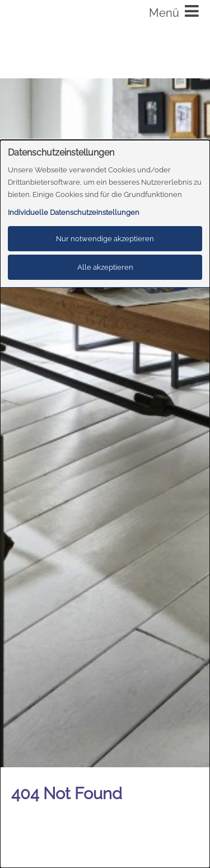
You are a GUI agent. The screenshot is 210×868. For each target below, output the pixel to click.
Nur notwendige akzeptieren (105, 239)
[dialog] (105, 504)
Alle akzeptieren (105, 267)
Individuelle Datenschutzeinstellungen (74, 212)
